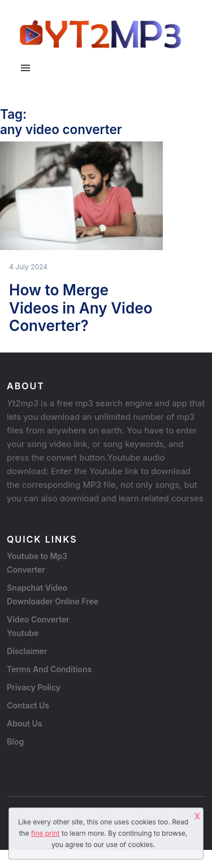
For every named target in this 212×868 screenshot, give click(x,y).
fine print (46, 833)
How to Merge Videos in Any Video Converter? (81, 308)
